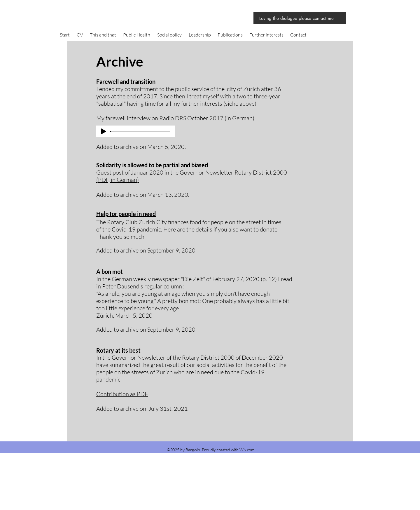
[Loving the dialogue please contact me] (300, 18)
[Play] (104, 131)
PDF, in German (118, 180)
